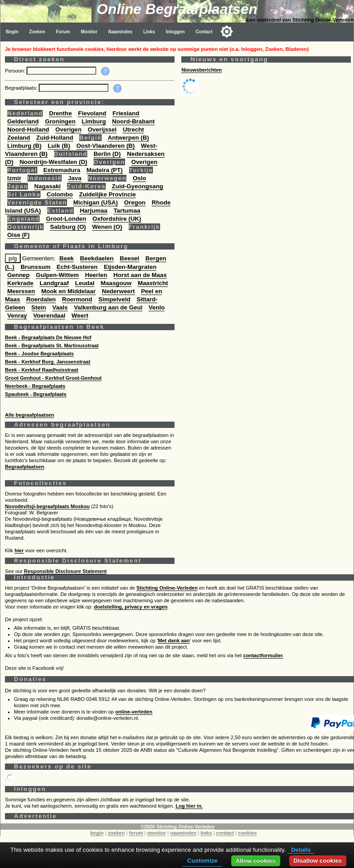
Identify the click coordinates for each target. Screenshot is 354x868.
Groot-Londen (66, 219)
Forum (63, 32)
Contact (204, 32)
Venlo (157, 307)
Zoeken (37, 32)
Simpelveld (114, 299)
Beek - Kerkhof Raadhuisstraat (42, 370)
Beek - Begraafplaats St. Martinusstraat (52, 345)
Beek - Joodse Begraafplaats (39, 354)
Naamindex (121, 32)
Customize (202, 861)
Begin (12, 32)
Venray (17, 316)
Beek (67, 258)
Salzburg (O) (68, 227)
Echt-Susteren (77, 267)
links (206, 833)
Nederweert (118, 291)
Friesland (126, 113)
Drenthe (60, 113)
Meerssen (21, 291)
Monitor (89, 32)
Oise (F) (18, 235)
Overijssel (102, 130)
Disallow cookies (318, 861)
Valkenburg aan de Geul (108, 307)
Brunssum (36, 267)
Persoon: (16, 71)
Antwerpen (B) (128, 138)
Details (301, 850)
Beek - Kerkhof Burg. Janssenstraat (48, 362)
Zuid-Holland (55, 138)
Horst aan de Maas (140, 275)
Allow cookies (256, 861)
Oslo (139, 178)
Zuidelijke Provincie (108, 194)
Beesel (129, 258)
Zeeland (19, 138)
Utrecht (133, 130)
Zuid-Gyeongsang (137, 186)
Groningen (60, 121)
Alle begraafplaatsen (29, 415)
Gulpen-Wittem (57, 275)
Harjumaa (93, 211)
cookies (247, 833)
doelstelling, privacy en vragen (131, 607)
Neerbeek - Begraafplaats (35, 386)
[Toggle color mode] (227, 32)
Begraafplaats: (22, 88)
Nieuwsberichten (202, 70)
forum (136, 833)
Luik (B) (59, 146)
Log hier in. (189, 806)
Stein (39, 307)
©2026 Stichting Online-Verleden (178, 827)
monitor (157, 833)
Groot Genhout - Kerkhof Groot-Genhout (53, 378)
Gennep (18, 275)
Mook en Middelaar (69, 291)
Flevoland (92, 113)
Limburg (94, 121)
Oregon (135, 202)
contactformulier (263, 655)
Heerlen (96, 275)
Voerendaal (49, 316)
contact (225, 833)
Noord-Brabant (133, 121)
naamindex (183, 833)
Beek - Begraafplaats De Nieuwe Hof (48, 337)
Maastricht (153, 283)
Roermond (77, 299)
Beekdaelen (97, 258)
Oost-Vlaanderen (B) (106, 146)
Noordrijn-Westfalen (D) (53, 162)
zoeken (116, 833)
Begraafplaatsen (25, 467)
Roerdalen (41, 299)
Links (149, 32)
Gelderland (23, 121)
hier (19, 550)
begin (97, 833)
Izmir (14, 178)
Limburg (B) (24, 146)
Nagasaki (47, 186)
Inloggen (175, 32)
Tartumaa (127, 211)
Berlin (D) (107, 154)
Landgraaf (54, 283)
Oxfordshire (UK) (117, 219)
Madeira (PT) (105, 170)
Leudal (85, 283)
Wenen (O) (107, 227)
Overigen (68, 130)
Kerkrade (20, 283)
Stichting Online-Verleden (167, 588)
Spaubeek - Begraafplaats (36, 394)
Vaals (60, 307)
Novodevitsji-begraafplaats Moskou (47, 506)
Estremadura (62, 170)
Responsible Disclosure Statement (65, 571)
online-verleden (134, 712)
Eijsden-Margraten (130, 267)
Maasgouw (116, 283)
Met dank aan (174, 641)
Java (75, 178)
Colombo (60, 194)
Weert (80, 316)
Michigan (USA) (96, 202)
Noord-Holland (28, 130)
